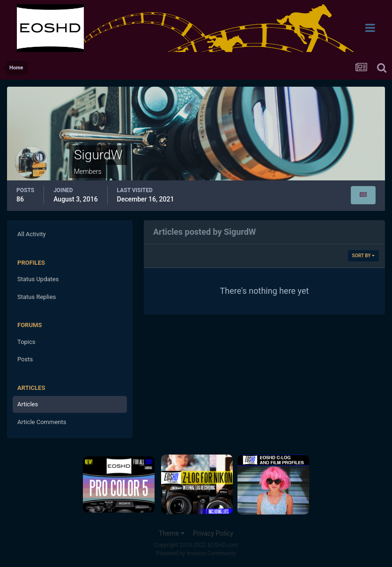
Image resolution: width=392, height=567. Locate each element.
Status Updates (38, 279)
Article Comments (42, 422)
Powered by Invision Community (196, 553)
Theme (172, 533)
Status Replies (37, 297)
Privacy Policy (213, 533)
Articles (28, 404)
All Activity (32, 234)
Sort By (363, 256)
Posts (25, 359)
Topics (26, 342)
